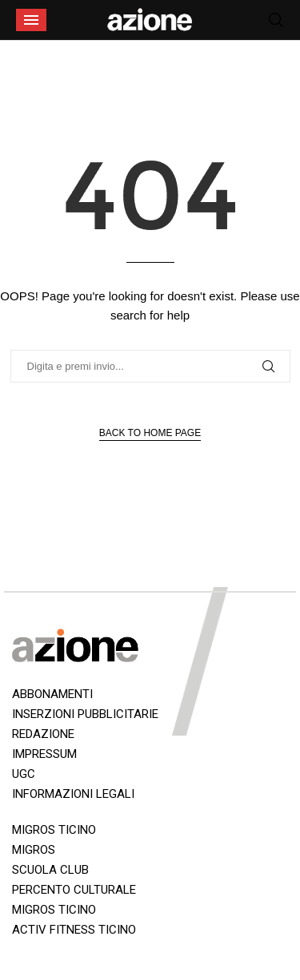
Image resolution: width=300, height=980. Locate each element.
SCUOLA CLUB (50, 870)
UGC (24, 774)
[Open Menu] (31, 20)
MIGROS (34, 850)
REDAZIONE (43, 734)
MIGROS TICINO (54, 830)
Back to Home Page (150, 433)
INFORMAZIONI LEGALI (73, 794)
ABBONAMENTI (52, 694)
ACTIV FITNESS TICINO (74, 930)
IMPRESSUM (44, 754)
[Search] (276, 20)
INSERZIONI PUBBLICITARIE (85, 714)
